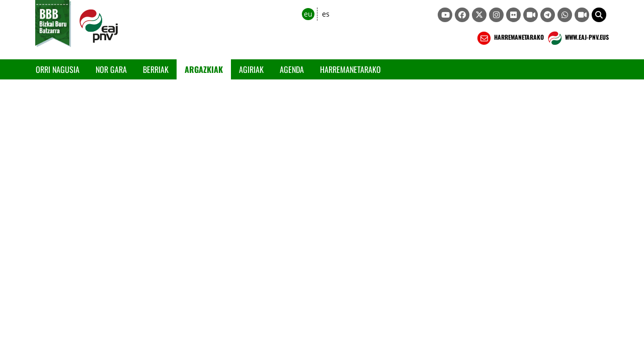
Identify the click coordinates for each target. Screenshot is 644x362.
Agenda (292, 69)
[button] (599, 15)
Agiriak (251, 69)
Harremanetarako (350, 69)
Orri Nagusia (58, 69)
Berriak (156, 69)
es (326, 14)
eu (308, 14)
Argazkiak (204, 69)
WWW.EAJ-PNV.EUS (577, 38)
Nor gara (111, 69)
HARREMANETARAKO (509, 38)
